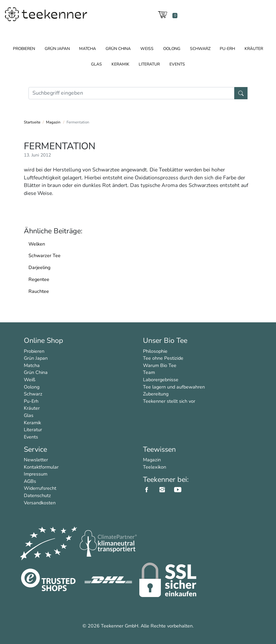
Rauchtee (39, 291)
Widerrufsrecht (40, 488)
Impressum (36, 474)
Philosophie (155, 351)
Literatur (149, 64)
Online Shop (44, 341)
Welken (37, 244)
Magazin (53, 122)
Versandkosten (40, 503)
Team (149, 372)
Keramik (120, 64)
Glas (96, 64)
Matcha (88, 48)
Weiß (147, 48)
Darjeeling (39, 267)
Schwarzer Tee (45, 255)
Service (35, 449)
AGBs (30, 481)
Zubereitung (156, 394)
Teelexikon (155, 467)
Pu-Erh (227, 48)
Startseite (32, 122)
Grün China (118, 48)
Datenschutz (37, 495)
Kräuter (254, 48)
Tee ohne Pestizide (163, 358)
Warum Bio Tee (160, 365)
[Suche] (131, 93)
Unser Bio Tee (165, 341)
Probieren (24, 48)
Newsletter (36, 460)
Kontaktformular (41, 467)
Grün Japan (57, 48)
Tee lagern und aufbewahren (174, 387)
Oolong (172, 48)
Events (177, 64)
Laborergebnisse (161, 380)
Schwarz (200, 48)
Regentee (39, 279)
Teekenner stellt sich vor (169, 401)
